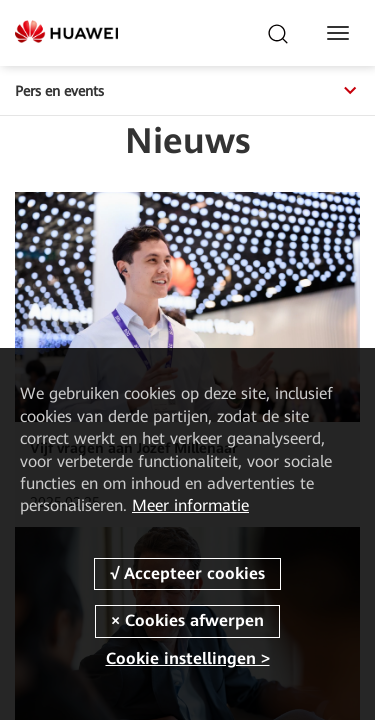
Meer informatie (190, 505)
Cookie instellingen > (188, 658)
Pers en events (187, 91)
